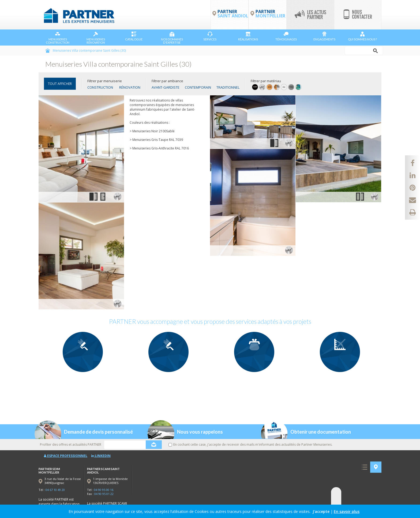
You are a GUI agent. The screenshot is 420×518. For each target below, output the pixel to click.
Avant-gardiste (166, 87)
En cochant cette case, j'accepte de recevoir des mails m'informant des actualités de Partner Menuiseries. (250, 444)
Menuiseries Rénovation (96, 38)
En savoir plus (347, 511)
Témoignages (286, 36)
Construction (100, 87)
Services (210, 36)
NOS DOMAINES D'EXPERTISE (172, 38)
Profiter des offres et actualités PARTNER (71, 444)
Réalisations (248, 36)
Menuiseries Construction (58, 38)
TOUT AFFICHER (60, 84)
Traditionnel (228, 87)
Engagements (324, 36)
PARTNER (270, 14)
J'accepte (321, 511)
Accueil (48, 51)
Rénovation (130, 87)
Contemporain (198, 87)
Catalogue (134, 36)
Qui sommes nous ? (362, 36)
